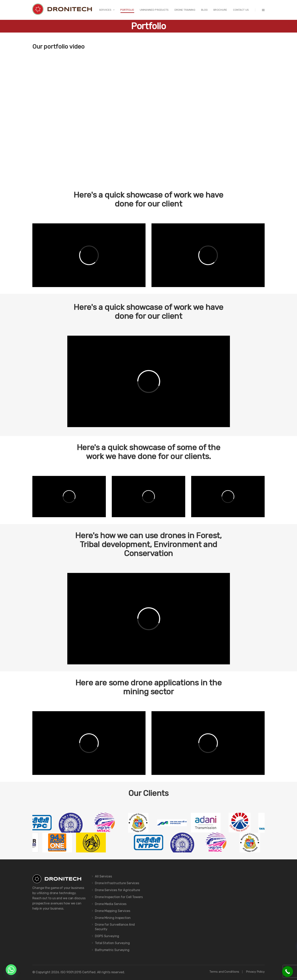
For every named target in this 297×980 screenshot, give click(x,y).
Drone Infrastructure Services (117, 883)
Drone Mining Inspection (113, 918)
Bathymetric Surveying (112, 950)
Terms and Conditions (224, 972)
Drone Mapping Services (113, 911)
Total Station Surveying (112, 943)
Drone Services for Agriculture (117, 890)
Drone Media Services (111, 904)
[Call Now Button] (288, 972)
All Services (103, 876)
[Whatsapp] (11, 970)
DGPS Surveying (107, 936)
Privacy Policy (255, 972)
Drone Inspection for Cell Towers (119, 897)
